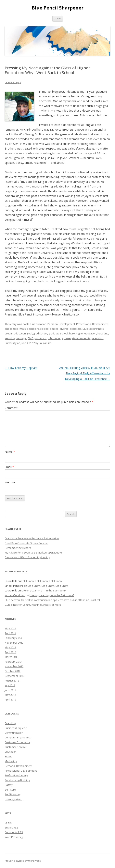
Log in (8, 823)
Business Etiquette (16, 728)
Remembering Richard (18, 548)
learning (10, 338)
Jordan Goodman (15, 595)
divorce (64, 329)
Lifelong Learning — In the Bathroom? (44, 590)
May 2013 (10, 647)
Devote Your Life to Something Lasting (27, 557)
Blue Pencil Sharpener (58, 8)
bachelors (33, 329)
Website (10, 482)
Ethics (8, 756)
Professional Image (16, 775)
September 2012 (14, 676)
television (97, 338)
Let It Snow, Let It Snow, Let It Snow (42, 581)
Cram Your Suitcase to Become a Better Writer (32, 538)
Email (9, 467)
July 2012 (10, 685)
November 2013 (14, 643)
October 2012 (13, 671)
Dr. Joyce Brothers (93, 329)
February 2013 (13, 662)
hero (72, 333)
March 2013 (12, 657)
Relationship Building (17, 780)
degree (54, 329)
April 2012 (10, 699)
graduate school (58, 333)
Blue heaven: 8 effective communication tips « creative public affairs (45, 600)
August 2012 (12, 681)
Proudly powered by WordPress (23, 861)
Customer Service (15, 747)
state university (81, 338)
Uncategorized (13, 799)
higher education (86, 333)
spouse (66, 338)
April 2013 (10, 652)
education (20, 333)
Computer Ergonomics (18, 737)
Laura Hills (45, 343)
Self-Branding (13, 794)
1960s (22, 329)
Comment (11, 408)
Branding (10, 723)
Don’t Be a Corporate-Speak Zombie (26, 543)
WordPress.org (14, 837)
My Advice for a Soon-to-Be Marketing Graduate (33, 553)
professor (40, 338)
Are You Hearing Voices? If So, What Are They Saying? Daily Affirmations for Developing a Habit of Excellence (85, 373)
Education (40, 324)
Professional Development (92, 324)
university (11, 343)
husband (103, 333)
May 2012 (10, 695)
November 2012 (14, 666)
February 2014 (13, 638)
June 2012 (10, 690)
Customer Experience (18, 742)
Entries (12, 828)
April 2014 (10, 633)
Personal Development (61, 324)
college (44, 329)
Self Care (10, 790)
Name (10, 452)
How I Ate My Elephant (21, 368)
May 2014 (10, 628)
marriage (21, 338)
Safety (9, 785)
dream (9, 333)
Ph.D (31, 338)
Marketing (11, 761)
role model (54, 338)
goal (30, 333)
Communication (14, 733)
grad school (40, 333)
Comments (14, 832)
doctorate (76, 329)
